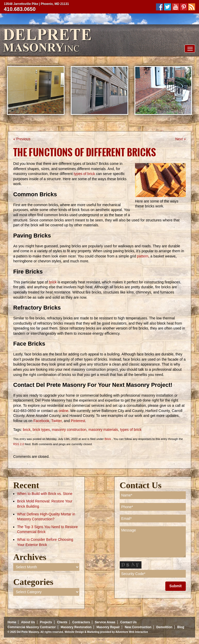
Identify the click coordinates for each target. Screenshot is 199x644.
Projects (46, 622)
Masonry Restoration (76, 627)
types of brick (84, 174)
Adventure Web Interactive (132, 632)
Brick (108, 439)
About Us (28, 622)
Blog (181, 627)
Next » (181, 139)
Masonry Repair (108, 627)
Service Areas (105, 622)
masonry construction (69, 430)
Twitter (56, 421)
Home (12, 622)
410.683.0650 (20, 9)
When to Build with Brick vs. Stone (45, 494)
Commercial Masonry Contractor (32, 627)
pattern (143, 256)
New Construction (138, 627)
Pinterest (78, 421)
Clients (62, 622)
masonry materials (103, 430)
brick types (41, 430)
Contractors (81, 622)
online (63, 411)
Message (153, 542)
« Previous (22, 139)
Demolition (164, 627)
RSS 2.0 (19, 444)
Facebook (41, 421)
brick (53, 282)
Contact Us (128, 622)
